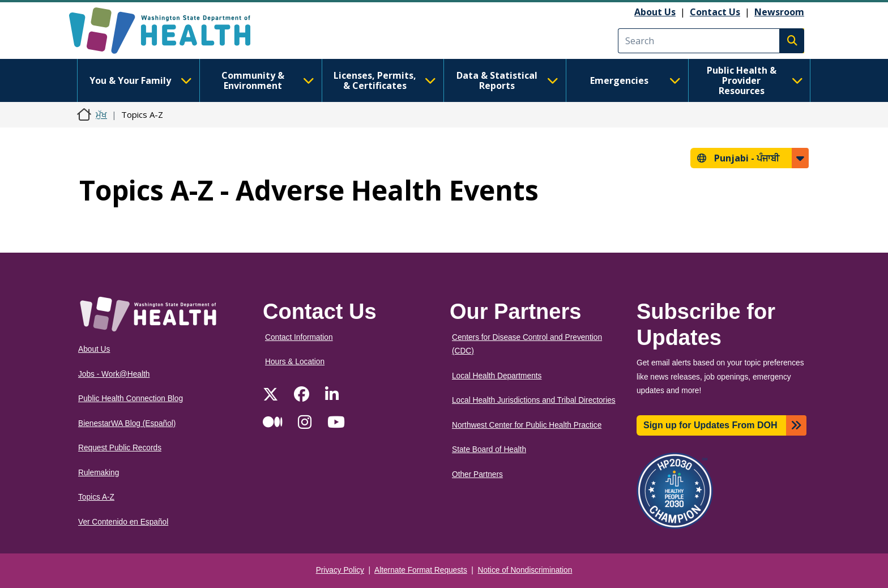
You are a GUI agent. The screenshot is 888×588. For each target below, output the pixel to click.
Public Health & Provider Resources (755, 80)
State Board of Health (489, 449)
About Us (655, 12)
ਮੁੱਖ (101, 114)
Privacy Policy (340, 570)
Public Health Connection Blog (131, 399)
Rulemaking (99, 473)
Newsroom (779, 12)
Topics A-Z (96, 497)
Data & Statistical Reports (507, 80)
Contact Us (715, 12)
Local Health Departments (497, 376)
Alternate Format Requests (421, 570)
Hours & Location (295, 362)
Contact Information (299, 337)
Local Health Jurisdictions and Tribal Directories (534, 400)
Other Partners (477, 474)
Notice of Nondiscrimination (525, 570)
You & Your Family (140, 80)
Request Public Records (120, 448)
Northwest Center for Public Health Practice (527, 425)
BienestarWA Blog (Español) (127, 423)
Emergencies (635, 80)
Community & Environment (268, 80)
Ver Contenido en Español (123, 522)
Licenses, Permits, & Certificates (385, 80)
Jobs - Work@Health (114, 374)
